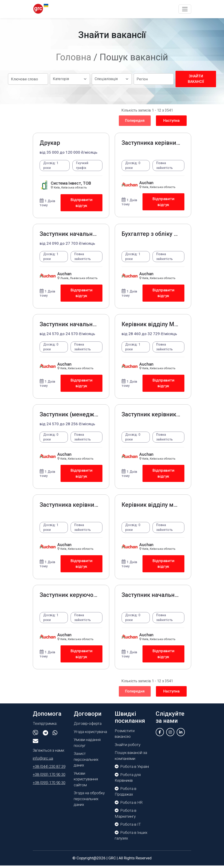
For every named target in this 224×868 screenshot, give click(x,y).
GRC (112, 860)
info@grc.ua (43, 761)
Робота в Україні (132, 769)
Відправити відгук (81, 203)
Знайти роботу (128, 747)
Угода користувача (90, 734)
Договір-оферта (88, 726)
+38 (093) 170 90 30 (49, 777)
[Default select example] (70, 79)
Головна (74, 57)
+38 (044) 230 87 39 (49, 769)
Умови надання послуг (87, 745)
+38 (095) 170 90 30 (49, 785)
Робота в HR (129, 805)
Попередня (135, 121)
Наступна (171, 121)
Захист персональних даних (86, 762)
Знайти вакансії (196, 79)
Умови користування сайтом (86, 782)
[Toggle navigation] (185, 9)
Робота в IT (128, 827)
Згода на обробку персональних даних (89, 801)
